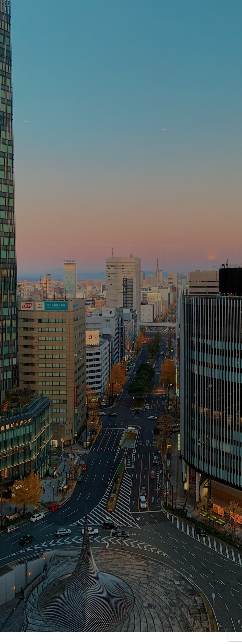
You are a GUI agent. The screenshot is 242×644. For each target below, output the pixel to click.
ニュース (114, 627)
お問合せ (162, 627)
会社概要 (96, 627)
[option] (121, 98)
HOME (79, 627)
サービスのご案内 (138, 627)
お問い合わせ (121, 459)
